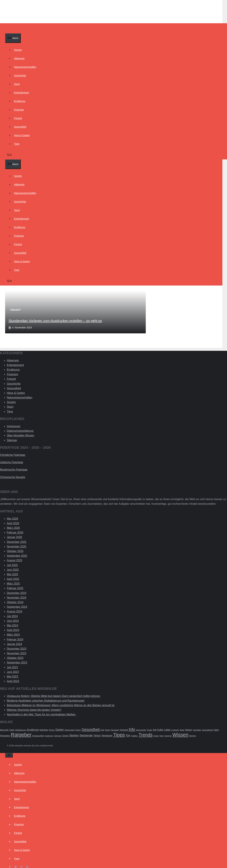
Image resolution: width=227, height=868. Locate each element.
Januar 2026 (14, 537)
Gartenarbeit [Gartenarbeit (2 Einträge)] (70, 730)
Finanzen (19, 110)
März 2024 (13, 635)
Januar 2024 (14, 644)
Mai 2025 (12, 574)
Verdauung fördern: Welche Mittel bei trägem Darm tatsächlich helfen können (54, 696)
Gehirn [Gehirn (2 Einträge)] (78, 730)
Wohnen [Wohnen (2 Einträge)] (193, 736)
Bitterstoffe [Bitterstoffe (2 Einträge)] (4, 730)
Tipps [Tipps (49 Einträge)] (119, 735)
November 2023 (17, 653)
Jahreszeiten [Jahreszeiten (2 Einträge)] (141, 730)
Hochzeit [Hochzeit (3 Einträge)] (124, 730)
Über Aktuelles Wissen (21, 435)
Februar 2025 (15, 588)
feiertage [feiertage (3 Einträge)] (44, 730)
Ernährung (20, 101)
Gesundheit (20, 127)
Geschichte (20, 76)
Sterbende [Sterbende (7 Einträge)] (86, 735)
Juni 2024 (13, 621)
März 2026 (13, 528)
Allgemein (19, 58)
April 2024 (13, 630)
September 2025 (17, 556)
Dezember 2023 (17, 649)
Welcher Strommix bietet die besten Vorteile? (34, 710)
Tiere (17, 144)
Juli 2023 (12, 667)
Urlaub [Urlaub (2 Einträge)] (156, 736)
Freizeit (18, 118)
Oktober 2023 (15, 658)
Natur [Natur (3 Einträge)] (216, 730)
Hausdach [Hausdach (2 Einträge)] (115, 730)
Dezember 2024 (17, 593)
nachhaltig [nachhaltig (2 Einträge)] (197, 730)
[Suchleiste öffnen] (10, 155)
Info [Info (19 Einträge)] (132, 729)
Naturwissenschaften (25, 67)
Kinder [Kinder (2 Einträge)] (150, 730)
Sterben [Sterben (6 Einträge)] (74, 735)
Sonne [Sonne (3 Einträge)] (65, 736)
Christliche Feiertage (13, 455)
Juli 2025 (12, 565)
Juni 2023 (13, 672)
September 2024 (17, 607)
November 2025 (17, 547)
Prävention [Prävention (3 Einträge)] (5, 736)
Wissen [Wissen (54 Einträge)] (180, 735)
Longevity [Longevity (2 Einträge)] (175, 730)
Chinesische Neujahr (13, 477)
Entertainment (21, 93)
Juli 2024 (12, 616)
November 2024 (17, 598)
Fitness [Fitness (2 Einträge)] (52, 730)
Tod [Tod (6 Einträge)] (128, 735)
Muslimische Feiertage (14, 470)
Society (18, 50)
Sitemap (12, 440)
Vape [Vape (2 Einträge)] (161, 736)
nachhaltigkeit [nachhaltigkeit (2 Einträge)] (207, 730)
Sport (17, 84)
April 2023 (13, 681)
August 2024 (15, 611)
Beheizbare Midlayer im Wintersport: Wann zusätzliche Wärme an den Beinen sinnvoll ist (61, 705)
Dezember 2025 (17, 542)
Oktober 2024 (15, 602)
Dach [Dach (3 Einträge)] (12, 730)
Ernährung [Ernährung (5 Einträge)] (33, 730)
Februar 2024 (15, 639)
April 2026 (13, 523)
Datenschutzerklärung (20, 431)
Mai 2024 (12, 625)
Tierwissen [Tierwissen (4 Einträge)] (107, 736)
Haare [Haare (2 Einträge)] (108, 730)
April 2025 (13, 579)
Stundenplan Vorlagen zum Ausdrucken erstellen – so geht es (55, 321)
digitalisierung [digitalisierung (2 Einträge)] (21, 730)
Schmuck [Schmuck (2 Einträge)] (58, 736)
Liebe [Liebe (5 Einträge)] (167, 730)
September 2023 (17, 663)
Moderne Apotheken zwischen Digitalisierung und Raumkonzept (46, 701)
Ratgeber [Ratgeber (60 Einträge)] (21, 735)
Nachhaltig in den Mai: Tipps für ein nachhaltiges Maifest (41, 714)
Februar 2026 (15, 533)
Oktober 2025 (15, 551)
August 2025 (15, 560)
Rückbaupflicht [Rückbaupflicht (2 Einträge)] (38, 736)
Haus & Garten (22, 135)
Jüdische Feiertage (12, 462)
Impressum (14, 426)
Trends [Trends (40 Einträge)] (146, 735)
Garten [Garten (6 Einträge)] (60, 730)
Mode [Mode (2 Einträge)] (182, 730)
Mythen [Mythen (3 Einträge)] (189, 730)
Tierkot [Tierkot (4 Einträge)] (97, 736)
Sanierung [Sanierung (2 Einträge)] (49, 736)
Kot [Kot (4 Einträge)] (155, 730)
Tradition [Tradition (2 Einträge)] (134, 736)
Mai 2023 (12, 677)
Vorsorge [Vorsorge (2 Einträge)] (168, 736)
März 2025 (13, 584)
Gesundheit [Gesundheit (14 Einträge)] (91, 729)
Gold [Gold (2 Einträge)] (102, 730)
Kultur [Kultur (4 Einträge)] (160, 730)
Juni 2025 (13, 570)
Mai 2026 (12, 519)
